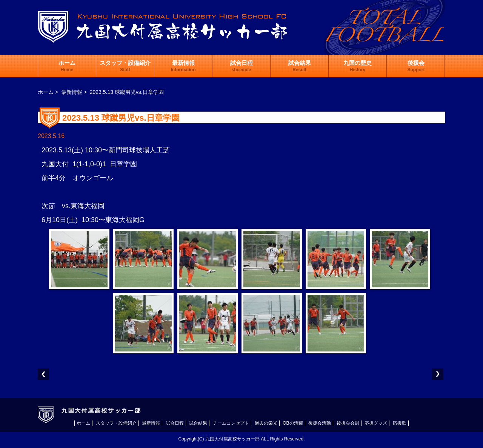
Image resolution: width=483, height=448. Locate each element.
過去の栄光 (266, 423)
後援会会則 (348, 423)
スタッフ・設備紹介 (125, 66)
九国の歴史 (358, 66)
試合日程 (241, 66)
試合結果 (300, 66)
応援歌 (400, 423)
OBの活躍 (293, 423)
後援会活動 (320, 423)
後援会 (416, 66)
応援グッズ (376, 423)
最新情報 (183, 66)
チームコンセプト (231, 423)
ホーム (67, 66)
